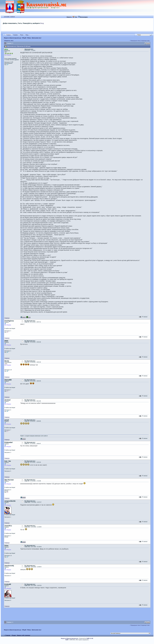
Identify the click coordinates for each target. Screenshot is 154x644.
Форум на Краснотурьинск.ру (13, 38)
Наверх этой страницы (24, 635)
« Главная (7, 635)
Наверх (7, 318)
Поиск (22, 35)
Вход (42, 23)
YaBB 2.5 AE (90, 638)
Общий (24, 38)
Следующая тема (145, 41)
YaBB (67, 640)
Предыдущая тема (135, 41)
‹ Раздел (14, 635)
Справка (15, 35)
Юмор (29, 38)
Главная (8, 35)
